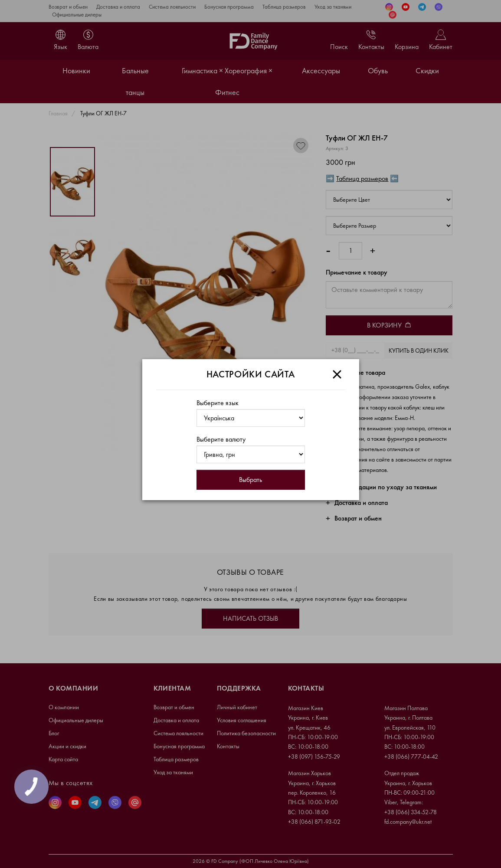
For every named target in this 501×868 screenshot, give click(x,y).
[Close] (337, 374)
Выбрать (250, 480)
